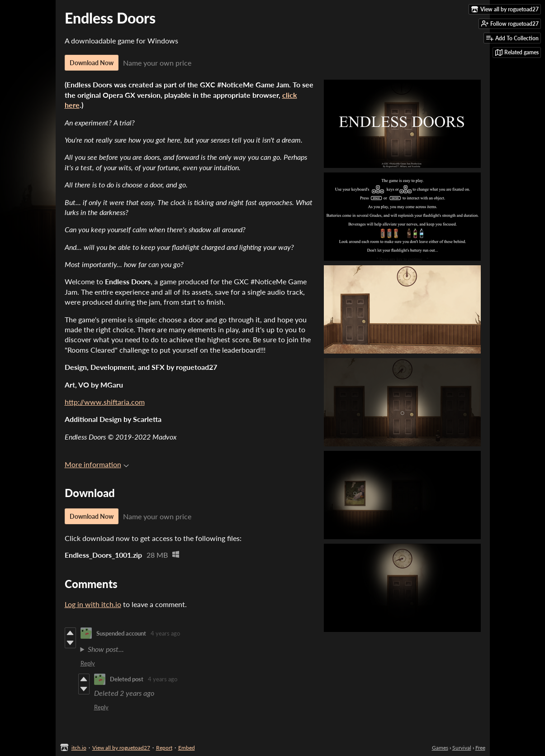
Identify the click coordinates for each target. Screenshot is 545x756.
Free (480, 748)
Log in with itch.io (93, 604)
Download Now (92, 63)
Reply (88, 663)
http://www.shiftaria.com (105, 402)
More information (97, 464)
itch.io (79, 748)
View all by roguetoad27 (121, 748)
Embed (187, 748)
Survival (462, 748)
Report (164, 748)
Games (440, 748)
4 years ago (165, 633)
